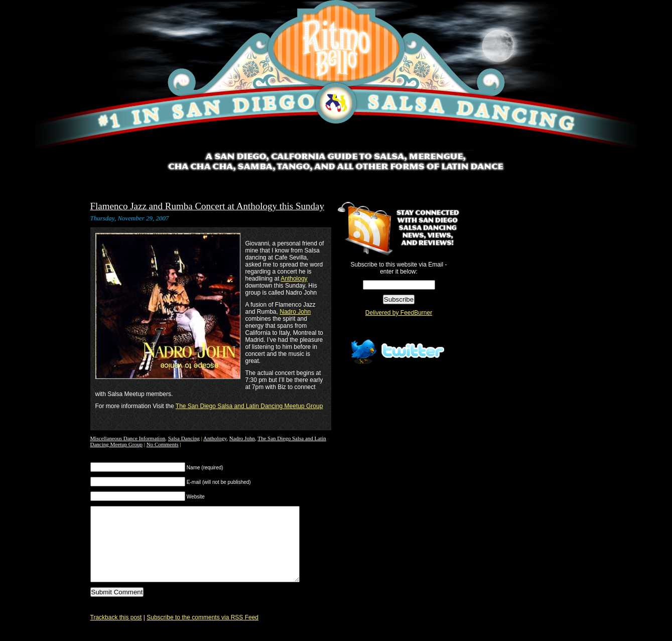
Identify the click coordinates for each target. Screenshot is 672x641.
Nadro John (295, 312)
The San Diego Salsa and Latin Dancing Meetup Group (249, 406)
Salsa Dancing (184, 438)
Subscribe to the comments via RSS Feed (203, 632)
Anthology (294, 279)
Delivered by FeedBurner (399, 313)
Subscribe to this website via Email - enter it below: (398, 268)
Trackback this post (116, 632)
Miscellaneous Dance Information (128, 438)
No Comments (163, 444)
